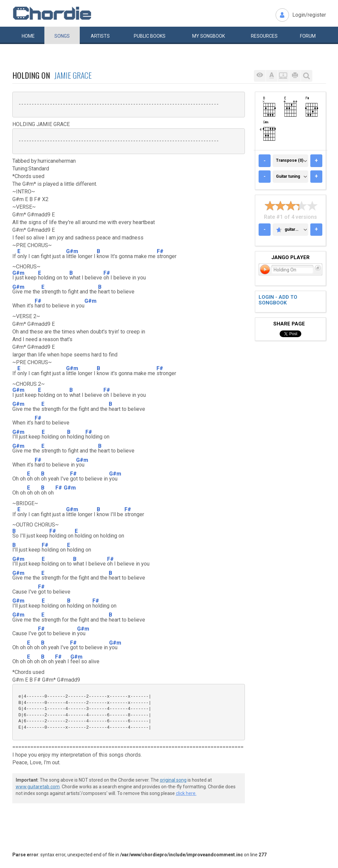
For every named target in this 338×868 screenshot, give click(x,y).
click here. (186, 793)
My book (209, 36)
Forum (308, 36)
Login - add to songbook (278, 300)
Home (28, 36)
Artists (100, 36)
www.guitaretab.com (38, 787)
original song (173, 780)
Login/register (309, 15)
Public (150, 36)
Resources (264, 36)
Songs (62, 36)
